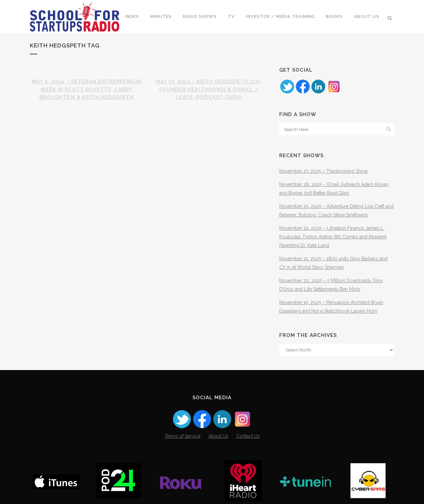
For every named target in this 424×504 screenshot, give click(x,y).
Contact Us (248, 436)
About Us (218, 436)
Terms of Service (183, 436)
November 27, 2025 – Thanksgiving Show (323, 171)
